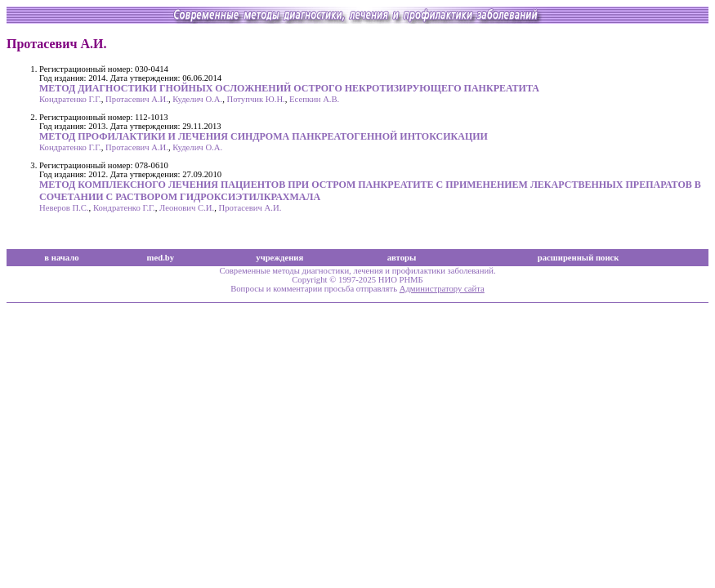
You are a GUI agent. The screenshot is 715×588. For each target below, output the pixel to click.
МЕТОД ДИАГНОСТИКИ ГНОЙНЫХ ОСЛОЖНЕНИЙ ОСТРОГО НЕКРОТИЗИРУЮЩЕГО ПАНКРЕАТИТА (289, 88)
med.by (161, 258)
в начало (61, 258)
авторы (402, 258)
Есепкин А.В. (314, 99)
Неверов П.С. (64, 208)
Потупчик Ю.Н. (255, 99)
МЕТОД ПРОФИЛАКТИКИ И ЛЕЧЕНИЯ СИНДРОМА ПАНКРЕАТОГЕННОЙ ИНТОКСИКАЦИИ (264, 136)
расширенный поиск (579, 258)
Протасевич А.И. (137, 99)
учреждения (279, 258)
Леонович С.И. (187, 208)
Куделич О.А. (197, 99)
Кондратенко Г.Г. (70, 99)
